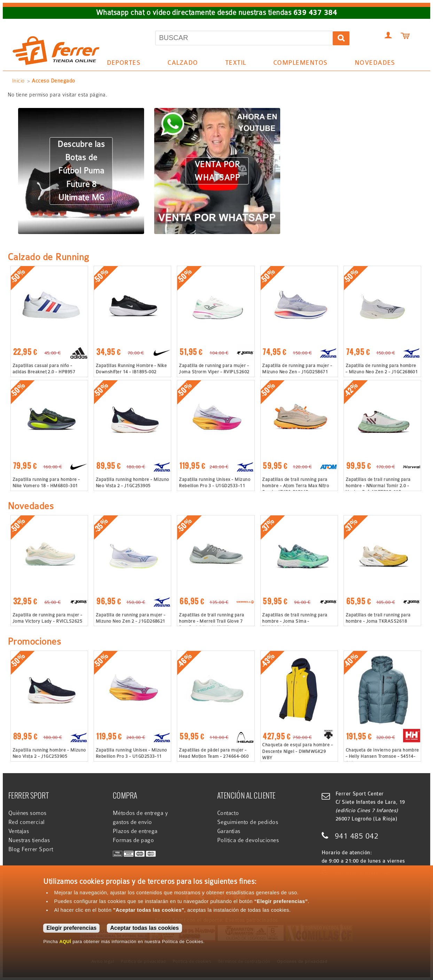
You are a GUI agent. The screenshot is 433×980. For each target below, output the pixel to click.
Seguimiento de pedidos (248, 822)
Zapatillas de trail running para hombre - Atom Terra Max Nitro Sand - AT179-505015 (296, 486)
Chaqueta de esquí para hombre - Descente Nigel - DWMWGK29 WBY (297, 751)
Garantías (229, 831)
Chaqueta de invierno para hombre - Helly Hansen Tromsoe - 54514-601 (382, 756)
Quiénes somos (27, 813)
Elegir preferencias (71, 928)
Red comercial (27, 822)
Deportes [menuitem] (121, 64)
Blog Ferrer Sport (31, 849)
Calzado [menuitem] (180, 64)
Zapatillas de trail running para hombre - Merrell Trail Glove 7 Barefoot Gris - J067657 (211, 621)
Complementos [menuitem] (298, 64)
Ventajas (19, 831)
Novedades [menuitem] (375, 63)
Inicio (18, 81)
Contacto (228, 813)
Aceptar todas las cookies (144, 928)
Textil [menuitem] (233, 64)
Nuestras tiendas (29, 840)
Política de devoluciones (248, 840)
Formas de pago (133, 840)
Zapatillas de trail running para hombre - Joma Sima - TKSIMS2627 (295, 621)
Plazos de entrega (135, 831)
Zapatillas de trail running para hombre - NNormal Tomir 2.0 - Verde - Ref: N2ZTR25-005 (378, 486)
